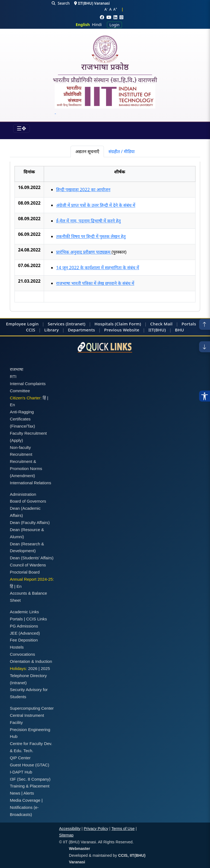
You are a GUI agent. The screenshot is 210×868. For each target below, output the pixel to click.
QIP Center (20, 758)
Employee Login (22, 324)
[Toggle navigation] (21, 128)
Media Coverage (25, 800)
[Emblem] (105, 99)
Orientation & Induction (31, 661)
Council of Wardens (28, 565)
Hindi (97, 25)
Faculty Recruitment (28, 433)
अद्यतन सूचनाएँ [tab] (87, 151)
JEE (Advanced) (25, 633)
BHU (180, 330)
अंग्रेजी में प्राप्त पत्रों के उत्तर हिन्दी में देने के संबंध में (96, 205)
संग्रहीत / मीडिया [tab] (122, 151)
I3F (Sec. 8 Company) (30, 779)
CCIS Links (37, 619)
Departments (81, 330)
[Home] (105, 49)
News (15, 793)
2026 (33, 668)
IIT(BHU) (157, 330)
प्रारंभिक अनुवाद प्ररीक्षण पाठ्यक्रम (84, 252)
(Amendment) (22, 476)
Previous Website (122, 330)
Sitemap (66, 835)
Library (52, 330)
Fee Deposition (24, 640)
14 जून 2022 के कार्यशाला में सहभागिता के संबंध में (97, 268)
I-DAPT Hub (21, 772)
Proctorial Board (25, 572)
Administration (23, 494)
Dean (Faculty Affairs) (30, 522)
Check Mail (161, 324)
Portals (189, 324)
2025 (45, 668)
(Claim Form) (128, 324)
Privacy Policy (96, 829)
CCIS (31, 330)
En (12, 405)
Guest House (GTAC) (30, 765)
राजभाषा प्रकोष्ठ (105, 68)
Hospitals (104, 324)
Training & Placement (30, 786)
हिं (44, 398)
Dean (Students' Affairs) (32, 558)
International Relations (30, 483)
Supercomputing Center (32, 708)
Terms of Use (123, 829)
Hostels (17, 647)
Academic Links (24, 612)
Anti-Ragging (22, 412)
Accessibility (70, 829)
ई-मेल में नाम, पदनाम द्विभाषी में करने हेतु (88, 221)
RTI (13, 376)
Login (114, 25)
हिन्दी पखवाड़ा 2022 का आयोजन (83, 190)
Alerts (29, 793)
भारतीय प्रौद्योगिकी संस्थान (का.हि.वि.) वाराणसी (105, 80)
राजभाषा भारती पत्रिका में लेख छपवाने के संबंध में (95, 283)
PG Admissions (24, 626)
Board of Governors (28, 501)
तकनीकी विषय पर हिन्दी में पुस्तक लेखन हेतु (91, 236)
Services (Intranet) (67, 324)
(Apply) (16, 440)
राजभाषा (17, 369)
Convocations (22, 654)
